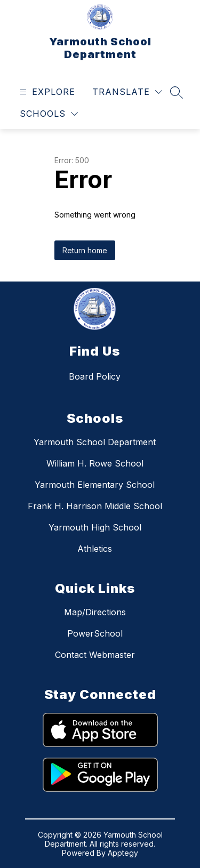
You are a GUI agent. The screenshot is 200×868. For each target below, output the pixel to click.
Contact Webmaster (95, 655)
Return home (85, 250)
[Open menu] (46, 92)
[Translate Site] (127, 92)
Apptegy (123, 853)
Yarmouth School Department (95, 442)
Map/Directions (95, 612)
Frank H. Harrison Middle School (95, 506)
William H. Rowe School (95, 463)
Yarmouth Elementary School (95, 485)
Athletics (95, 549)
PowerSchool (95, 633)
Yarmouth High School (95, 527)
